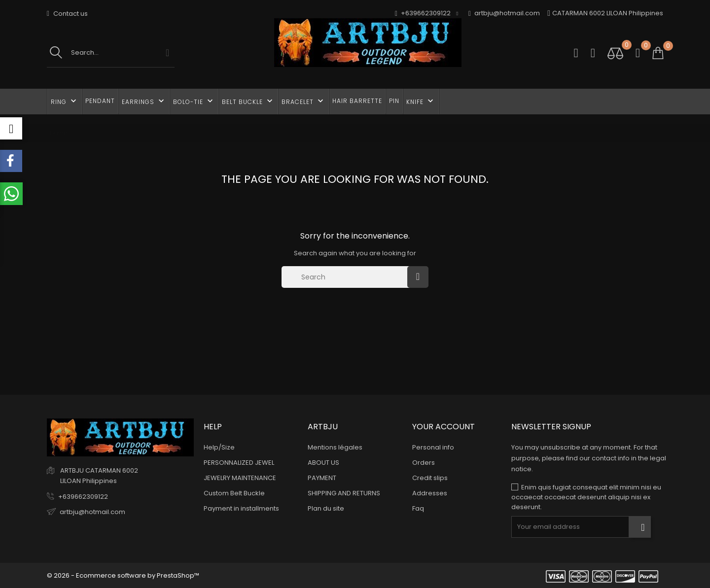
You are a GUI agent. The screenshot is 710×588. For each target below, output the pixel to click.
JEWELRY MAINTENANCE (240, 478)
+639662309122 (83, 497)
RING (65, 101)
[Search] (347, 277)
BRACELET (303, 101)
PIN (394, 101)
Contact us (67, 14)
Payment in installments (241, 508)
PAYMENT (322, 478)
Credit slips (430, 478)
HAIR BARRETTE (357, 101)
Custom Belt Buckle (234, 493)
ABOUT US (323, 463)
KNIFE (421, 101)
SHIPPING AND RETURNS (344, 493)
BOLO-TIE (194, 101)
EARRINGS (144, 101)
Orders (424, 463)
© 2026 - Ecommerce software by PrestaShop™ (123, 575)
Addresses (430, 493)
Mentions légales (335, 447)
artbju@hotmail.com (504, 14)
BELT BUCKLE (248, 101)
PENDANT (100, 101)
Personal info (433, 447)
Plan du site (326, 508)
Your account (444, 427)
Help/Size (219, 447)
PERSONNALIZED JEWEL (239, 463)
